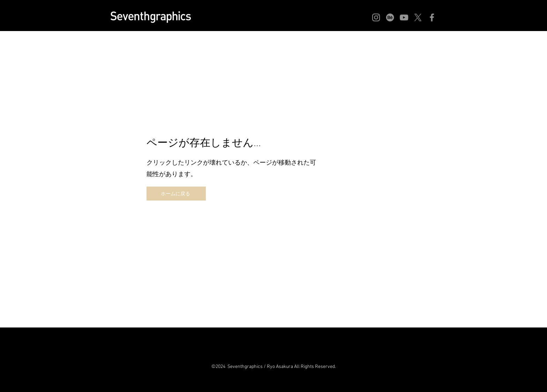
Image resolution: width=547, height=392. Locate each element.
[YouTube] (404, 17)
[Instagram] (376, 17)
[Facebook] (432, 17)
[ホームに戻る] (176, 194)
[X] (418, 17)
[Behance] (390, 17)
